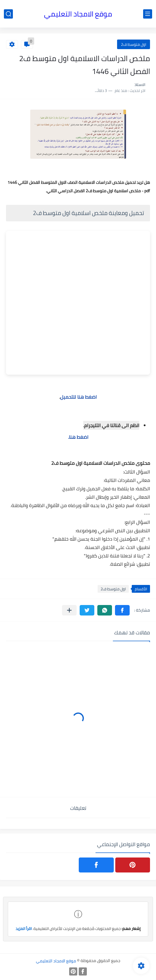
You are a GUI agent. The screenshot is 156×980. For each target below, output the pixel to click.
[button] (122, 610)
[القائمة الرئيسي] (148, 14)
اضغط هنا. (78, 437)
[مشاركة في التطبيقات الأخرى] (69, 610)
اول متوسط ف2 (134, 44)
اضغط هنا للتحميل (78, 397)
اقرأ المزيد (24, 928)
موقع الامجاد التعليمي (78, 14)
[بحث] (8, 14)
